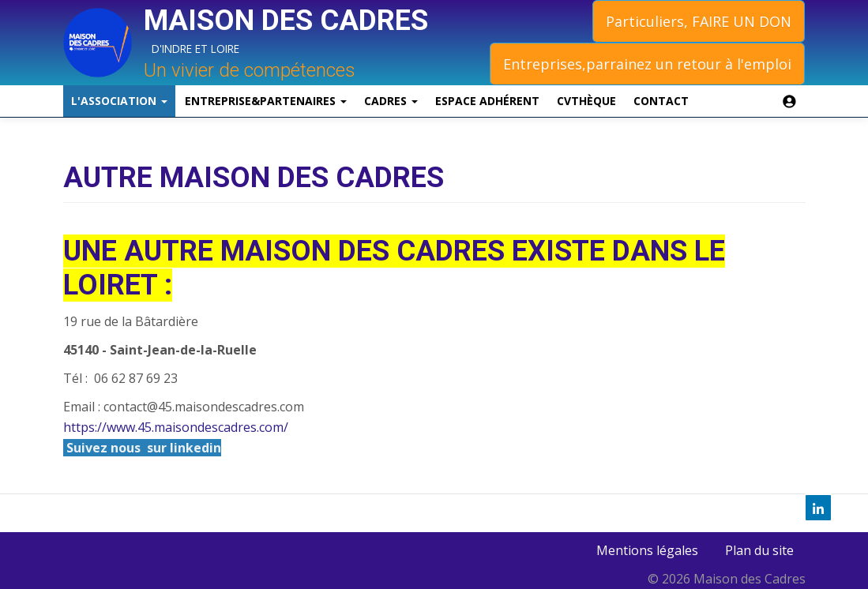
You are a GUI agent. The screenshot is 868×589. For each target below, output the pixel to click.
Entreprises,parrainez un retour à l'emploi (647, 64)
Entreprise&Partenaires (266, 101)
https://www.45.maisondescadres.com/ (176, 427)
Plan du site (759, 550)
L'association (119, 101)
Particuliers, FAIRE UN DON (699, 21)
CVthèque (586, 101)
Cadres (391, 101)
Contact (661, 101)
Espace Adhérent (487, 101)
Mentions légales (647, 550)
